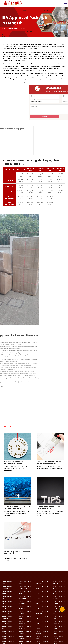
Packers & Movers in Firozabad (8, 618)
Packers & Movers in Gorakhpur (42, 613)
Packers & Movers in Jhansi (25, 618)
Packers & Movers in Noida (25, 582)
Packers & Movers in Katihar (59, 628)
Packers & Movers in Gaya (59, 618)
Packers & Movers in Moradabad (8, 613)
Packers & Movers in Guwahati (25, 638)
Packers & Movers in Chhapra (25, 633)
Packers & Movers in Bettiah (59, 633)
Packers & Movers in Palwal (42, 597)
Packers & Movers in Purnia (42, 623)
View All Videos (10, 428)
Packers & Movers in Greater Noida (25, 587)
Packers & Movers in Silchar (42, 638)
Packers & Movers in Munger (8, 633)
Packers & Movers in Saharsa (8, 638)
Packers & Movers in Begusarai (42, 628)
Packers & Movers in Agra (42, 602)
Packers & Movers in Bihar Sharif (25, 628)
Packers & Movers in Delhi (8, 582)
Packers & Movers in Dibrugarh (59, 638)
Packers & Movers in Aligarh (59, 607)
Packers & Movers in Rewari (8, 597)
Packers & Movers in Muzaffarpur (8, 623)
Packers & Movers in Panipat (8, 592)
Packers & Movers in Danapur (42, 633)
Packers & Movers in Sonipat (59, 587)
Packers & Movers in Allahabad (25, 607)
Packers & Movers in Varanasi (59, 602)
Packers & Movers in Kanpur (8, 602)
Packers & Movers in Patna (42, 618)
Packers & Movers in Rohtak (59, 592)
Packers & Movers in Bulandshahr (25, 597)
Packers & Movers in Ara (8, 628)
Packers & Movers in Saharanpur (25, 613)
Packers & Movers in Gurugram (42, 582)
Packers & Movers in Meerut (42, 587)
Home (4, 29)
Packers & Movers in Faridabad (59, 582)
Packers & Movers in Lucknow (59, 597)
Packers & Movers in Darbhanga (59, 623)
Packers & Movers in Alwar (25, 592)
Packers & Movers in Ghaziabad (8, 587)
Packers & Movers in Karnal (42, 592)
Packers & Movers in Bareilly (42, 607)
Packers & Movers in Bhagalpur (25, 623)
